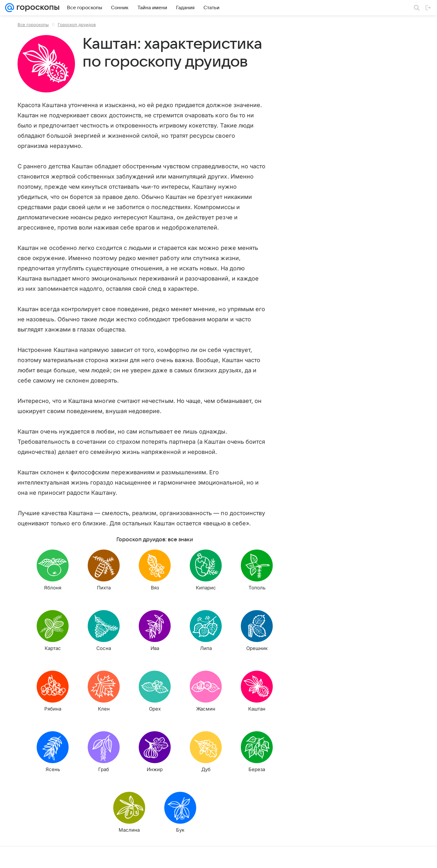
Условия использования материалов (231, 857)
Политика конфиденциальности (396, 857)
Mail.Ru (13, 857)
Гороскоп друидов (77, 25)
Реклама (61, 857)
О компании (36, 857)
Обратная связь (285, 857)
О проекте (181, 857)
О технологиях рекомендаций (333, 857)
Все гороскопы (33, 25)
